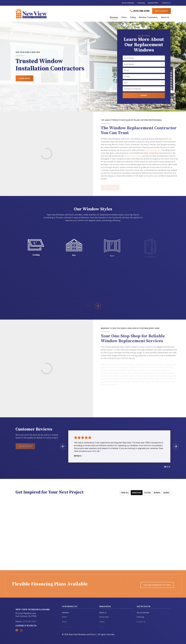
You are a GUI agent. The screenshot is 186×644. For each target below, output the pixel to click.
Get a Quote (161, 11)
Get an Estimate (128, 3)
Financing (141, 3)
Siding (133, 17)
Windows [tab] (137, 493)
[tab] (163, 467)
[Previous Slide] (61, 446)
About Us (165, 17)
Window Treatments (148, 17)
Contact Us (166, 3)
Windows (114, 17)
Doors (124, 17)
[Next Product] (98, 306)
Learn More (24, 78)
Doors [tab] (147, 493)
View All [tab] (125, 493)
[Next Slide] (174, 446)
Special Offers (153, 3)
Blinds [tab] (157, 493)
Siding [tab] (166, 493)
